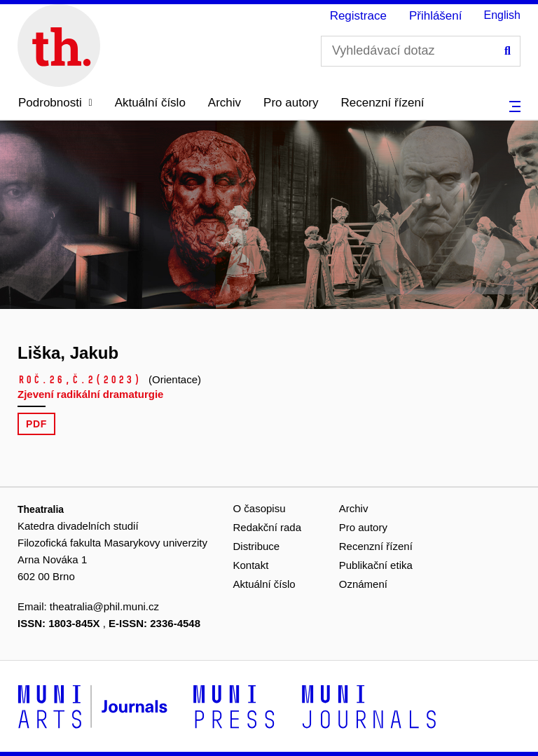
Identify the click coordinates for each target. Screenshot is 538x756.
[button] (55, 103)
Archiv (225, 103)
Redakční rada (268, 527)
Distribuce (257, 546)
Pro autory (291, 103)
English (502, 15)
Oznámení (363, 584)
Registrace (358, 16)
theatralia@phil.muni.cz (104, 606)
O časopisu (260, 508)
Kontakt (251, 565)
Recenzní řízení (383, 103)
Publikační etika (376, 565)
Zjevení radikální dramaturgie (90, 394)
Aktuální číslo (150, 103)
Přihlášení (436, 16)
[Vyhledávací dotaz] (421, 51)
